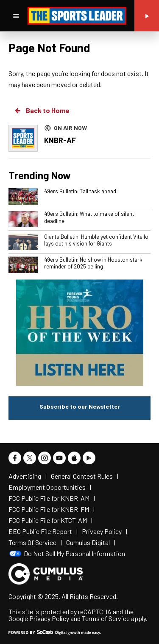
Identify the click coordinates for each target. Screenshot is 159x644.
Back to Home (42, 110)
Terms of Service (106, 618)
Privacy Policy (49, 618)
